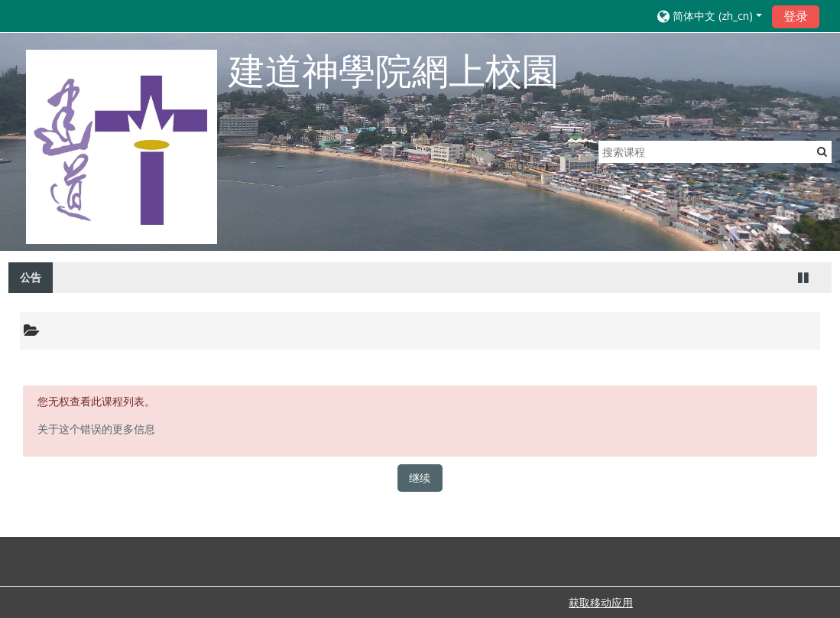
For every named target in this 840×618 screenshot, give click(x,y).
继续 (420, 478)
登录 (796, 16)
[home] (122, 146)
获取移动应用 (601, 602)
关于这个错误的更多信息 (96, 429)
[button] (710, 16)
